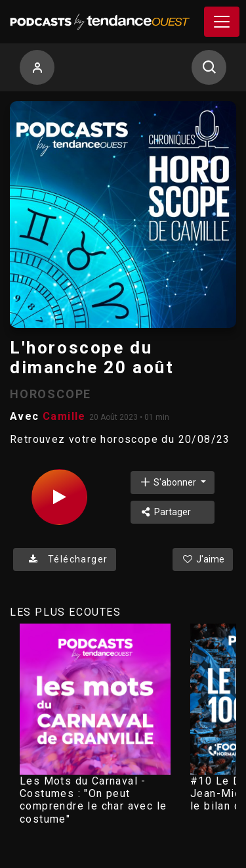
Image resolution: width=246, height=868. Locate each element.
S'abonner (169, 482)
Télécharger (65, 559)
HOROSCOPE (51, 394)
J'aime (203, 559)
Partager (165, 512)
